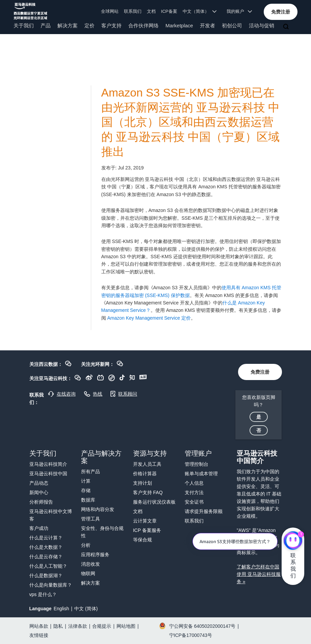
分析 (86, 545)
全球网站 (110, 11)
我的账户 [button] (239, 11)
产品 (46, 25)
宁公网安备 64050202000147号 (202, 626)
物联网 (88, 573)
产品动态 (39, 483)
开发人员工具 (147, 464)
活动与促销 (262, 25)
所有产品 (90, 472)
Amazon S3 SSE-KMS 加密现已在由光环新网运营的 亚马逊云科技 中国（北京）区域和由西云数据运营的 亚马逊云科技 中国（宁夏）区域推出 (191, 122)
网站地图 (126, 626)
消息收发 (90, 564)
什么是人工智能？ (48, 566)
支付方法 (194, 492)
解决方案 (68, 25)
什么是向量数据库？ (51, 585)
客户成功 (39, 528)
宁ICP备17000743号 (191, 635)
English (61, 609)
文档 (151, 11)
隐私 (58, 626)
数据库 (88, 500)
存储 (86, 490)
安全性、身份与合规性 (102, 532)
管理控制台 (197, 464)
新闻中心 (39, 492)
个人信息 (194, 483)
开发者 (208, 25)
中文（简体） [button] (200, 11)
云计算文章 (145, 521)
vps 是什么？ (43, 594)
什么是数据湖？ (46, 575)
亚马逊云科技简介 (48, 464)
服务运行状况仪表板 (154, 502)
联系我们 (133, 11)
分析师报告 (41, 502)
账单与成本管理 (201, 474)
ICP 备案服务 (147, 530)
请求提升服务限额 (204, 511)
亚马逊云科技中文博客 (51, 515)
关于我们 (24, 25)
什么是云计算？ (46, 538)
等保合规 (142, 540)
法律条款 (78, 626)
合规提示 (102, 626)
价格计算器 (145, 474)
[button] (281, 12)
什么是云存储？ (46, 557)
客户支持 (111, 25)
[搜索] (287, 27)
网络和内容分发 (98, 509)
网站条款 (39, 626)
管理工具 (90, 519)
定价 (89, 25)
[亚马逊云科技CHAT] (293, 541)
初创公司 (232, 25)
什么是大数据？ (46, 547)
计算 (86, 481)
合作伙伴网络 (144, 25)
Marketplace (179, 25)
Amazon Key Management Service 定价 (149, 318)
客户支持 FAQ (148, 492)
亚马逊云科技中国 (48, 474)
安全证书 (194, 502)
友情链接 (39, 635)
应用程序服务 (95, 555)
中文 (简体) (86, 609)
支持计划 (142, 483)
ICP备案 (169, 11)
